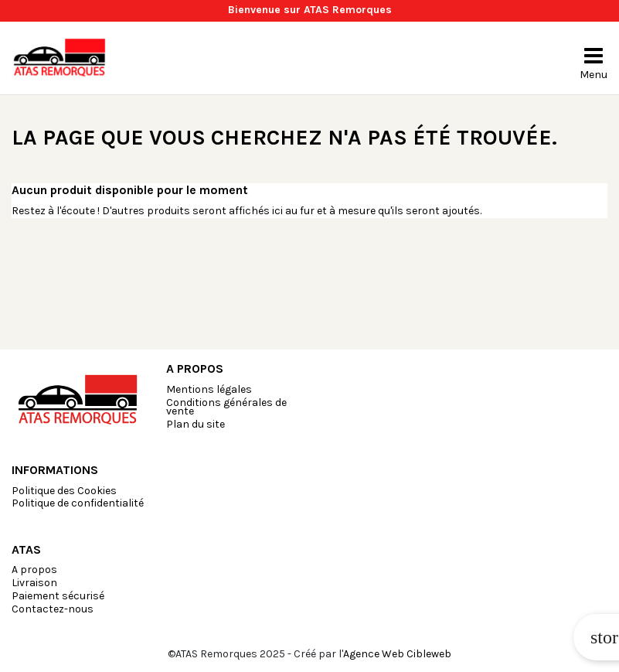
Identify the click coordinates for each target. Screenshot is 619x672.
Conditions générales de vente (226, 407)
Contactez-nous (53, 609)
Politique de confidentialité (78, 503)
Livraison (34, 583)
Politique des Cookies (64, 491)
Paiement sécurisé (58, 596)
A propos (34, 570)
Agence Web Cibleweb (397, 654)
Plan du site (196, 424)
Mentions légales (209, 389)
